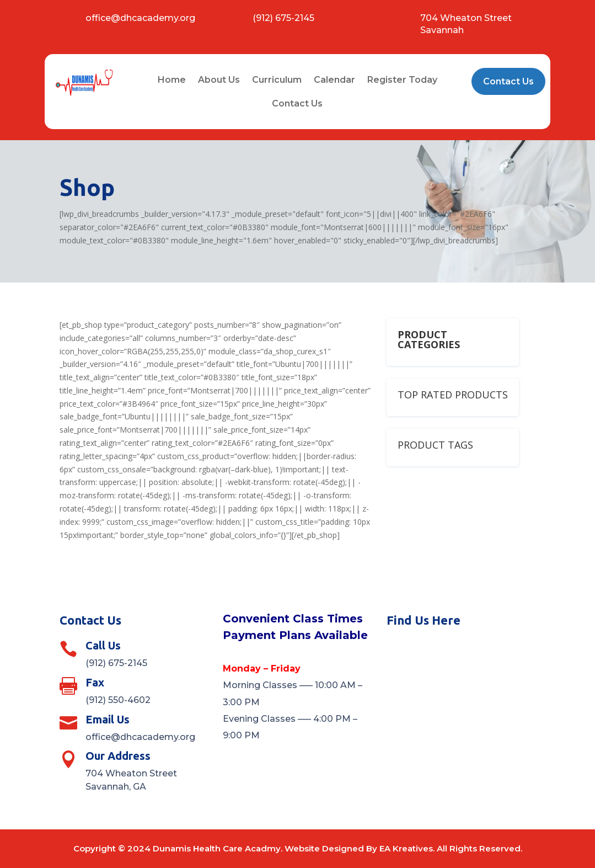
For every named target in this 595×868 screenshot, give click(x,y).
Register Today (402, 80)
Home (172, 80)
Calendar (334, 80)
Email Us (108, 719)
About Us (219, 80)
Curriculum (277, 80)
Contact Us (297, 103)
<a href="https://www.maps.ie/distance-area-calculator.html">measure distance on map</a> (461, 695)
